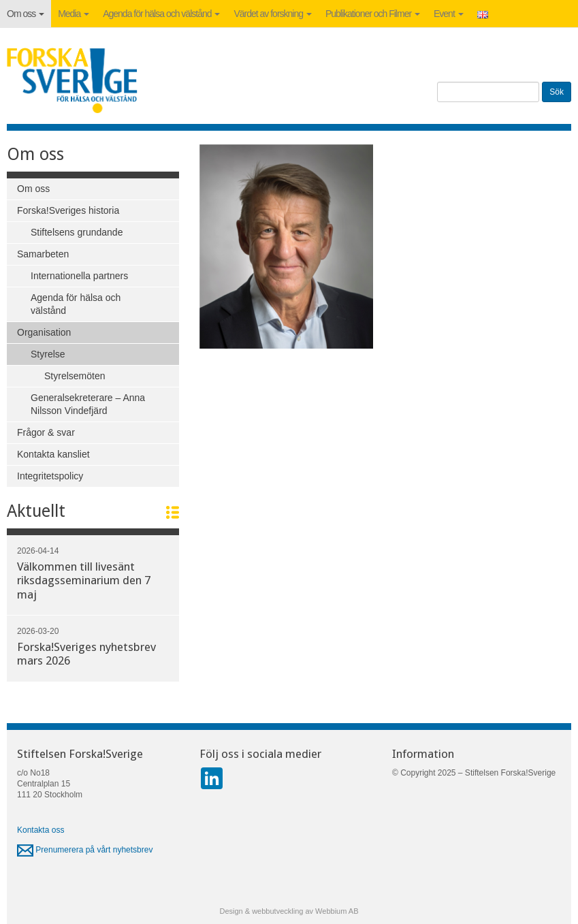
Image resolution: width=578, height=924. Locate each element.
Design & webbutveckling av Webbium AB (289, 911)
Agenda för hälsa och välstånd (161, 14)
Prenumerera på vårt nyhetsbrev (85, 850)
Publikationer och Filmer (373, 14)
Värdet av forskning (273, 14)
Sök (557, 92)
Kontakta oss (41, 830)
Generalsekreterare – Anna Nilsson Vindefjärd (88, 404)
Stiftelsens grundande (77, 232)
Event (449, 14)
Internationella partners (79, 276)
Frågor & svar (46, 432)
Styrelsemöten (75, 376)
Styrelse (48, 354)
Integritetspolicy (50, 476)
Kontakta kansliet (53, 454)
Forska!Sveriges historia (68, 210)
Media (74, 14)
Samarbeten (43, 254)
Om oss (26, 14)
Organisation (44, 332)
